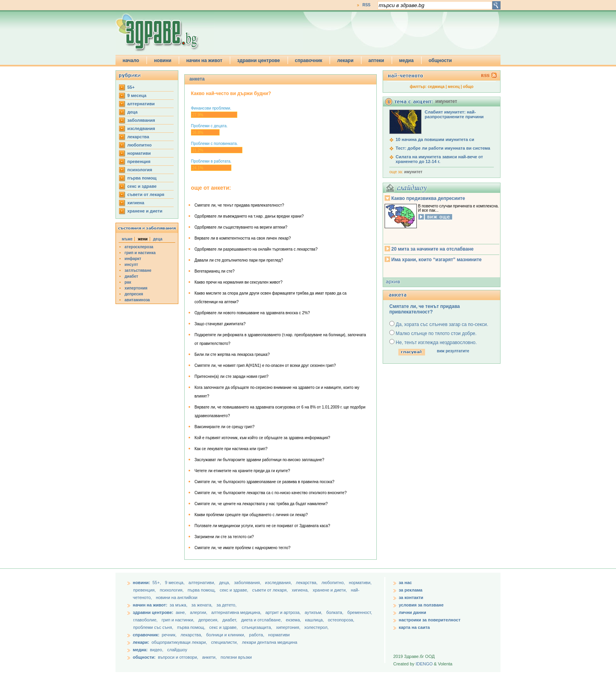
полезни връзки (236, 657)
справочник (309, 60)
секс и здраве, (235, 590)
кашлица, (315, 620)
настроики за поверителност (430, 620)
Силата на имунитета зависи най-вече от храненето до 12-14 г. (439, 159)
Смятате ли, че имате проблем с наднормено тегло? (242, 548)
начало (131, 60)
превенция (139, 161)
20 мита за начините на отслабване (432, 249)
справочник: (146, 635)
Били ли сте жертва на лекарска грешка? (232, 354)
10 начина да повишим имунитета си (435, 139)
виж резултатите (453, 351)
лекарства (138, 137)
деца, (225, 583)
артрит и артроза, (283, 612)
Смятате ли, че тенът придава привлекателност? (239, 205)
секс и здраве (142, 186)
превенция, (145, 590)
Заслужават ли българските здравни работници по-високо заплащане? (259, 460)
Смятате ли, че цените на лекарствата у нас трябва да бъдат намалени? (261, 504)
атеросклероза (139, 247)
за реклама (411, 590)
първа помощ (142, 178)
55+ (131, 87)
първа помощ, (202, 590)
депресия (134, 294)
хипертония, (289, 627)
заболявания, (248, 583)
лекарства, (307, 583)
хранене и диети (145, 211)
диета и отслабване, (262, 620)
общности (440, 60)
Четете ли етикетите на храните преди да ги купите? (242, 471)
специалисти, (224, 642)
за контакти (411, 597)
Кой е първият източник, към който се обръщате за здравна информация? (262, 438)
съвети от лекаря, (271, 590)
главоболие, (146, 620)
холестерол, (317, 627)
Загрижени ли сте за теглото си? (224, 537)
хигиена (136, 203)
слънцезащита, (257, 627)
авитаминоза (137, 300)
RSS (366, 5)
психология (140, 170)
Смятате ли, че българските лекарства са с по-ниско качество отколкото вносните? (270, 493)
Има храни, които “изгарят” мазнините (436, 260)
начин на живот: (150, 605)
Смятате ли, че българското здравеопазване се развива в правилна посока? (264, 482)
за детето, (226, 605)
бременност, (360, 612)
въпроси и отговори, (178, 657)
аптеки (376, 60)
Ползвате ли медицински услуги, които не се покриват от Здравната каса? (262, 526)
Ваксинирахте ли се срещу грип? (225, 427)
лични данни (412, 612)
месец (454, 87)
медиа (406, 60)
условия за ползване (421, 605)
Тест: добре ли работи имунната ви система (443, 148)
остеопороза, (341, 620)
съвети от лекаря (146, 194)
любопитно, (334, 583)
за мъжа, (179, 605)
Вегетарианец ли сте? (214, 271)
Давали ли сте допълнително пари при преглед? (239, 260)
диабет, (230, 620)
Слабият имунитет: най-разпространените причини (454, 114)
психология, (172, 590)
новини (163, 60)
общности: (144, 657)
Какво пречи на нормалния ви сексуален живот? (238, 282)
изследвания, (279, 583)
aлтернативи (141, 104)
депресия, (209, 620)
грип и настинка (140, 253)
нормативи (139, 153)
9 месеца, (175, 583)
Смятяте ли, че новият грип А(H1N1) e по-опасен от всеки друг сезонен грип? (265, 365)
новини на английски (177, 597)
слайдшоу (177, 650)
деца (132, 112)
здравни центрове (259, 60)
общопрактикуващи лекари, (179, 642)
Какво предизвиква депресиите (428, 198)
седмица (436, 87)
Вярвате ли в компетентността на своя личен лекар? (243, 238)
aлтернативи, (203, 583)
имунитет (413, 172)
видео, (157, 650)
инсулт (131, 265)
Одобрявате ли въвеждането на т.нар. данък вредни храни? (249, 216)
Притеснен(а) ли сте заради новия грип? (231, 376)
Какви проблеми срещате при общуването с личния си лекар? (251, 515)
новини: (141, 583)
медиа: (140, 650)
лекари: (141, 642)
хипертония (136, 288)
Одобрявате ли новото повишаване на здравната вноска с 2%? (252, 313)
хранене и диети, (330, 590)
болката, (335, 612)
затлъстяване (138, 270)
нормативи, (360, 583)
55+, (157, 583)
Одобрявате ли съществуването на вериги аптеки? (241, 227)
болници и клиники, (226, 635)
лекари (345, 60)
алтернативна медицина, (237, 612)
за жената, (202, 605)
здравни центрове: (153, 612)
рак (128, 282)
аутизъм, (314, 612)
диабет (131, 276)
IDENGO (424, 664)
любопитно (139, 145)
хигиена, (301, 590)
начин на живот (204, 60)
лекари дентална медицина (270, 642)
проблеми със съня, (154, 627)
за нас (405, 583)
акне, (181, 612)
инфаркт (133, 259)
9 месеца (137, 95)
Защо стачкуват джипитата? (220, 324)
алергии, (199, 612)
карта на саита (414, 627)
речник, (169, 635)
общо (468, 87)
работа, (257, 635)
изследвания (141, 128)
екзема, (294, 620)
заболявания (141, 120)
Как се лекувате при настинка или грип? (231, 449)
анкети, (209, 657)
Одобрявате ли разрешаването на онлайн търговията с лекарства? (256, 249)
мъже (127, 239)
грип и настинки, (179, 620)
